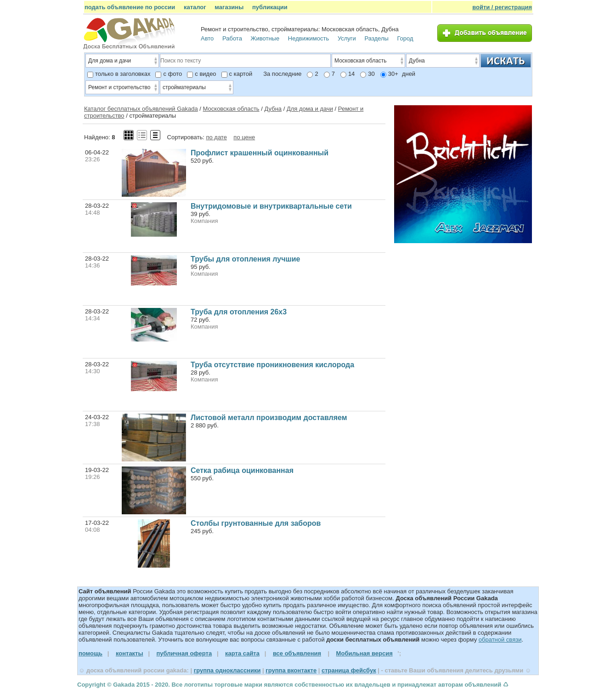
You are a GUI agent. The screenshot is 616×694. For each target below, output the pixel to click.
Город (405, 38)
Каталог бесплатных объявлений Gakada (141, 109)
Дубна (273, 109)
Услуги (347, 38)
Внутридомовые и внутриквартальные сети (271, 206)
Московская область (231, 109)
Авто (207, 38)
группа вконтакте (291, 670)
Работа (232, 38)
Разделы (377, 38)
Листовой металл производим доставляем (269, 418)
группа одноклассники (227, 670)
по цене (244, 137)
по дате (216, 137)
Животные (265, 38)
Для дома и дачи (310, 109)
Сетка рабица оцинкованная (242, 470)
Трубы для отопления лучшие (246, 259)
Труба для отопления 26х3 (239, 312)
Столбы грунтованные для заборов (256, 523)
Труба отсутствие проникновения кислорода (272, 365)
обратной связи (500, 640)
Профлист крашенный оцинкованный (260, 153)
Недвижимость (308, 38)
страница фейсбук (349, 670)
